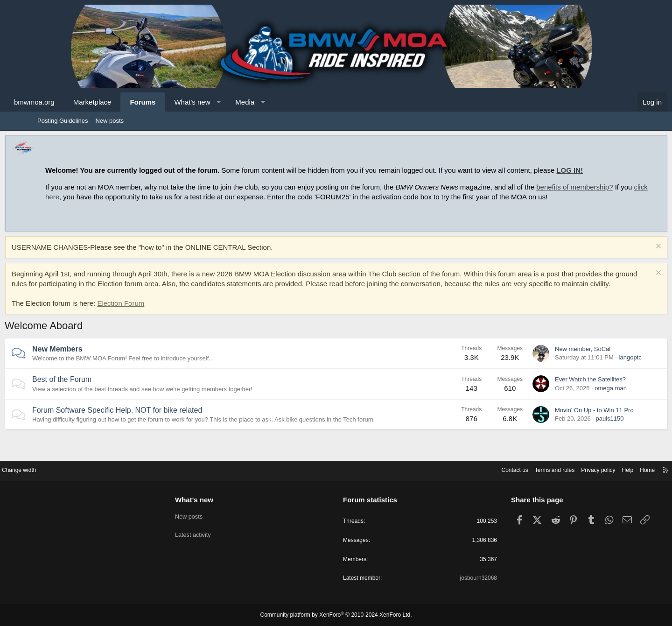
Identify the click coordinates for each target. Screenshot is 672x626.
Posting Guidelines (63, 121)
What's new (225, 102)
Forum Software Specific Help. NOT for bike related (150, 430)
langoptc (598, 377)
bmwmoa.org (67, 102)
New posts (109, 121)
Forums (175, 102)
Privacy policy (554, 468)
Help (586, 468)
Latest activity (213, 531)
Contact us (464, 468)
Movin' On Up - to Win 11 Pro (562, 430)
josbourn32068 (457, 579)
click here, (157, 197)
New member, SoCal (550, 369)
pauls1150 (577, 438)
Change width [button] (60, 468)
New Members (90, 369)
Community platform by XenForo (336, 615)
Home (607, 468)
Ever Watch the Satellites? (558, 399)
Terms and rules (507, 468)
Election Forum (153, 323)
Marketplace (125, 102)
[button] (251, 102)
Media (277, 102)
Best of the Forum (94, 399)
